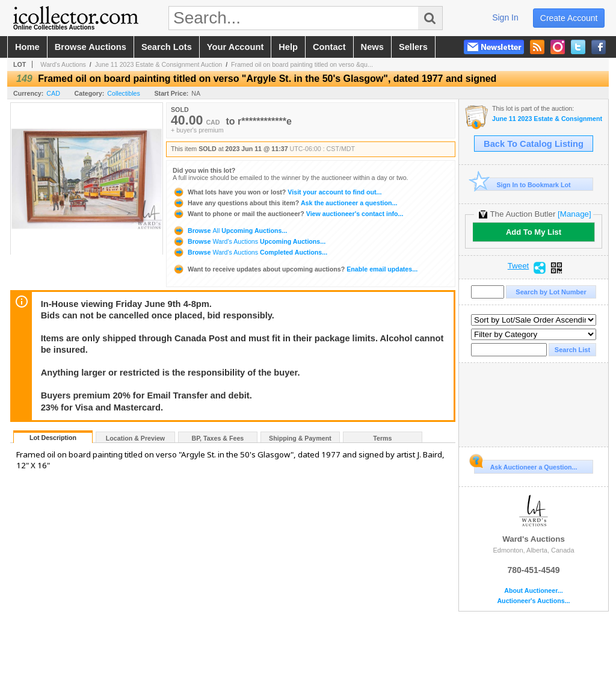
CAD (53, 93)
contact (329, 47)
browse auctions (91, 47)
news (372, 47)
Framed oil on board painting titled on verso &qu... (302, 64)
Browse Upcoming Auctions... (230, 231)
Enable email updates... (295, 269)
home (27, 47)
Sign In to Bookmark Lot (522, 184)
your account (235, 47)
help (288, 47)
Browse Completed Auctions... (250, 252)
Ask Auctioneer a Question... (525, 465)
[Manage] (574, 214)
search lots (167, 47)
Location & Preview (135, 438)
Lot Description (53, 438)
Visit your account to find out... (277, 192)
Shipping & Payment (300, 438)
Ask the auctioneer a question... (285, 203)
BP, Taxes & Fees (218, 438)
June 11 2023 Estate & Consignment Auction (159, 64)
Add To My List (534, 232)
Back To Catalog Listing (534, 144)
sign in (505, 17)
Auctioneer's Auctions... (533, 601)
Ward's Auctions (63, 64)
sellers (413, 47)
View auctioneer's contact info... (288, 214)
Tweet (519, 266)
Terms (382, 438)
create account (569, 18)
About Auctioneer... (533, 591)
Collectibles (124, 93)
